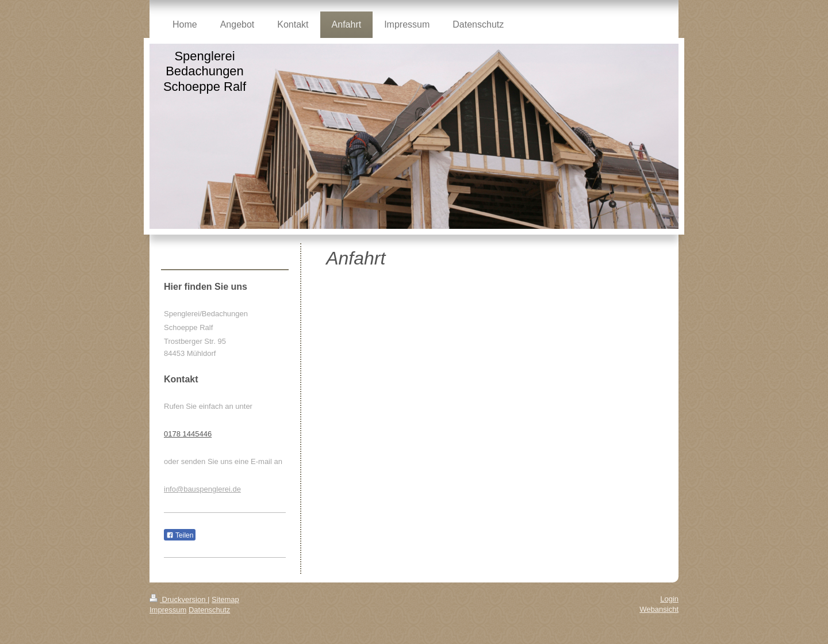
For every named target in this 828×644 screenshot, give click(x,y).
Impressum (168, 610)
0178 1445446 (188, 434)
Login (669, 599)
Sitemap (225, 599)
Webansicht (659, 609)
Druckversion (179, 599)
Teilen (180, 535)
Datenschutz (209, 610)
